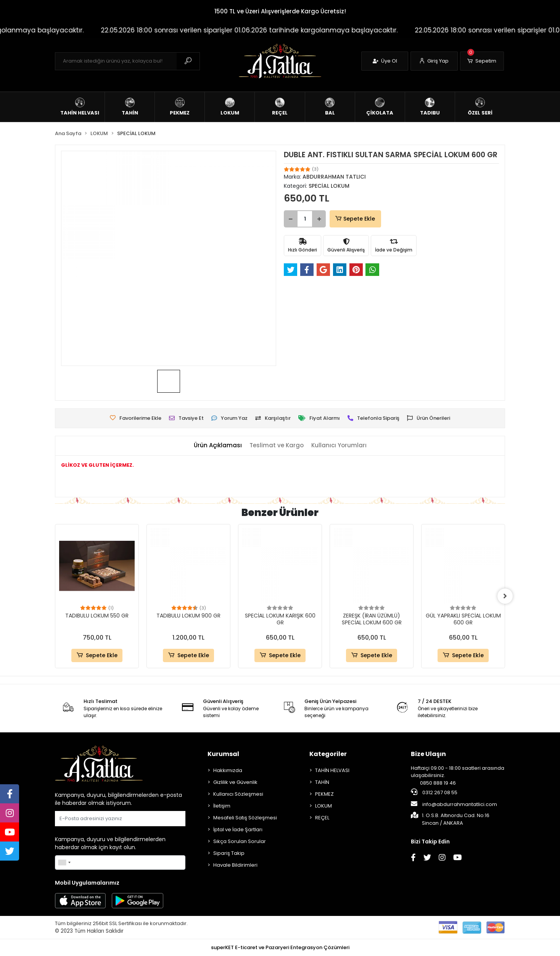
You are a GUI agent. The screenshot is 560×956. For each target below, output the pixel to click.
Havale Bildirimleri (235, 865)
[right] (505, 596)
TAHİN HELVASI (332, 770)
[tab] (218, 446)
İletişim (222, 806)
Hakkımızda (228, 770)
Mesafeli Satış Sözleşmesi (245, 818)
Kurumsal (223, 754)
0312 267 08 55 (434, 792)
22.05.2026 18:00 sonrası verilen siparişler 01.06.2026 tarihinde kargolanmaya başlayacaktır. (268, 30)
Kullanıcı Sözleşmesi (238, 794)
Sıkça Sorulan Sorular (240, 841)
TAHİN (322, 782)
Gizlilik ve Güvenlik (235, 782)
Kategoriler (328, 754)
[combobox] (64, 862)
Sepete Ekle (354, 219)
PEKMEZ (324, 794)
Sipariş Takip (229, 853)
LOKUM (323, 806)
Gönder (167, 818)
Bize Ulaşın (428, 754)
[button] (482, 61)
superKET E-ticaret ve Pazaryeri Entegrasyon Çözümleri (280, 947)
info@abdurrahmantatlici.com (454, 804)
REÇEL (322, 818)
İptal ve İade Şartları (238, 829)
